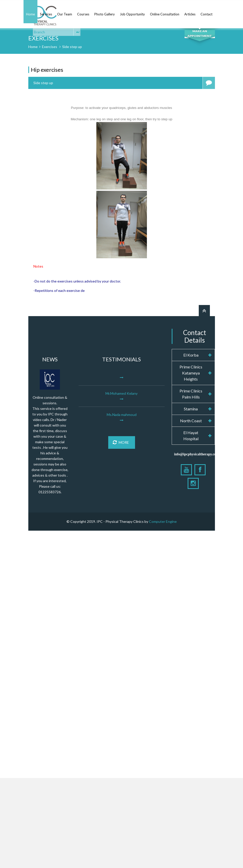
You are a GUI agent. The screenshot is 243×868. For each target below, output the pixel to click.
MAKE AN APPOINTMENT (200, 33)
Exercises (50, 47)
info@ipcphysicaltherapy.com (197, 454)
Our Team (65, 14)
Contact (206, 14)
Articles (190, 14)
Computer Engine (163, 521)
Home (30, 14)
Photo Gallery (105, 14)
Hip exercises (47, 70)
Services (46, 14)
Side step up (72, 47)
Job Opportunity (132, 14)
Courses (83, 14)
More (121, 442)
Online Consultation (165, 14)
